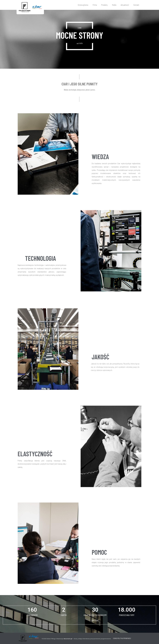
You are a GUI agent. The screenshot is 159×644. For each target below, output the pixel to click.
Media (114, 5)
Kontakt (136, 5)
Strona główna (83, 5)
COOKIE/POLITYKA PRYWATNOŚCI (122, 638)
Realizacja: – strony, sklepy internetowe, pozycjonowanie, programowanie (84, 639)
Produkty (104, 5)
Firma (95, 5)
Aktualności (125, 5)
